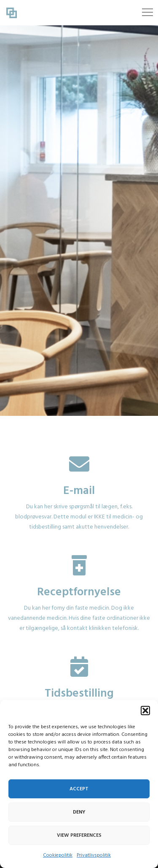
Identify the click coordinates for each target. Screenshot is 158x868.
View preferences (79, 835)
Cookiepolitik (58, 855)
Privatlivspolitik (94, 855)
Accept (79, 789)
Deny (79, 812)
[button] (145, 711)
